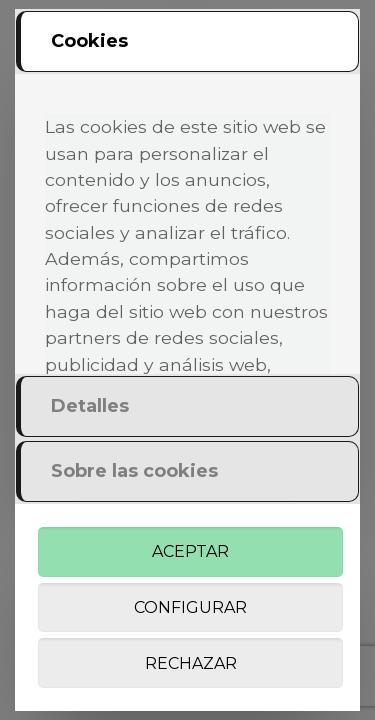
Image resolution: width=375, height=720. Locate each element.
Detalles (90, 406)
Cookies (89, 41)
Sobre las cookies (134, 471)
